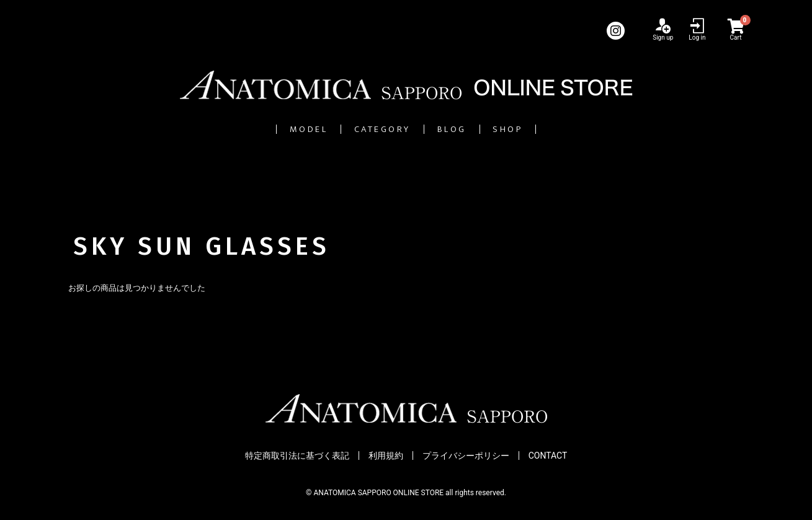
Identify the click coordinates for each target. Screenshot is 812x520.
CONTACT (548, 456)
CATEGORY (366, 129)
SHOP (571, 129)
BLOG (478, 129)
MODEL (247, 129)
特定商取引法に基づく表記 (297, 456)
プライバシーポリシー (466, 456)
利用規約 (386, 456)
